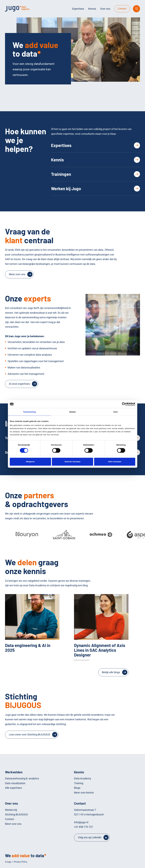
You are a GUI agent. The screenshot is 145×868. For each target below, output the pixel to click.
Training (79, 783)
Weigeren (30, 462)
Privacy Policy (20, 862)
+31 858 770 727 (83, 827)
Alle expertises (13, 788)
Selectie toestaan (72, 462)
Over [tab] (116, 412)
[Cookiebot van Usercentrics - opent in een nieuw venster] (123, 404)
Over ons (105, 9)
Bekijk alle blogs (111, 672)
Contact (122, 9)
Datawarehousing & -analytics (22, 778)
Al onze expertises (19, 384)
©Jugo (8, 862)
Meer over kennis (84, 793)
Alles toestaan (115, 462)
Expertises (78, 9)
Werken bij (11, 810)
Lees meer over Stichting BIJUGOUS (30, 735)
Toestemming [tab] (29, 412)
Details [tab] (72, 412)
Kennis (92, 9)
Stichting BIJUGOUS (16, 814)
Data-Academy (83, 778)
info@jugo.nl (81, 822)
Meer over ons (17, 274)
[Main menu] (136, 9)
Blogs (77, 788)
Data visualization (15, 783)
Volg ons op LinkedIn (90, 837)
